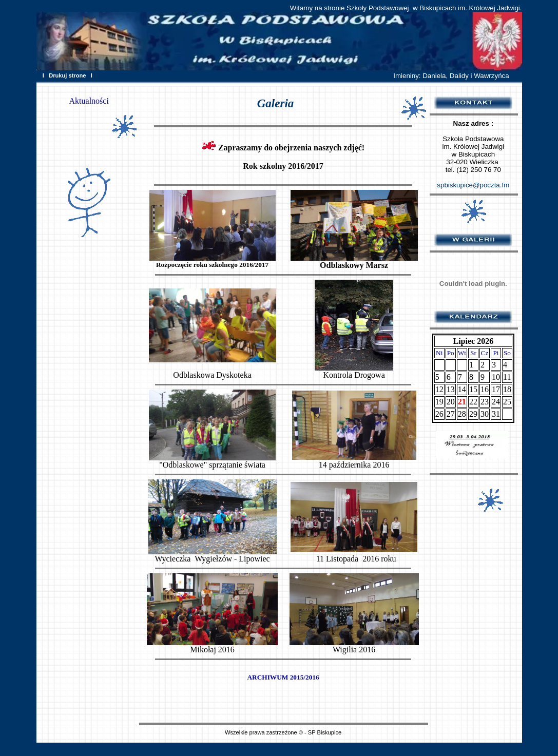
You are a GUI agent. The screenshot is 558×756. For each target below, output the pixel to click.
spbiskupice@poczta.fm (473, 185)
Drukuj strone (67, 75)
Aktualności (89, 101)
